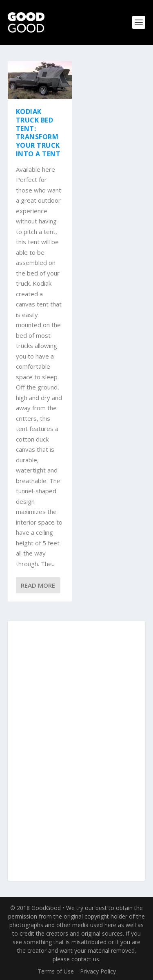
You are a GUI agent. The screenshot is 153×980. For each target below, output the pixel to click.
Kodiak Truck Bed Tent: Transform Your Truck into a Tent (38, 133)
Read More (38, 585)
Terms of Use (56, 971)
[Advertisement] (77, 751)
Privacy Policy (98, 971)
